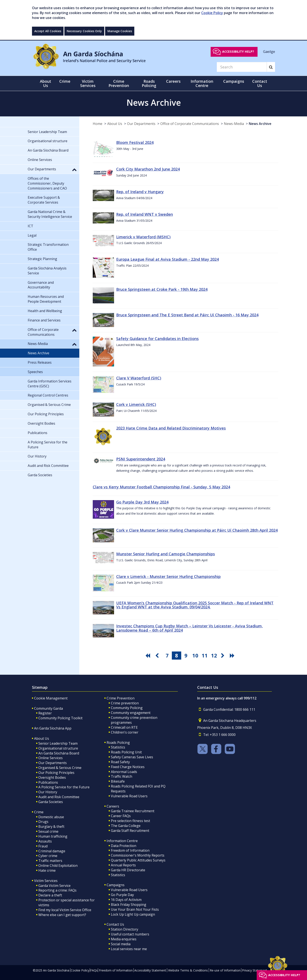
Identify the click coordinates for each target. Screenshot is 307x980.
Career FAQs (121, 816)
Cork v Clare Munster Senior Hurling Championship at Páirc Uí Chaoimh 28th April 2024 (197, 530)
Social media (121, 944)
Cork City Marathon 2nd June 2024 (148, 169)
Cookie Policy (212, 13)
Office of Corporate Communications (190, 124)
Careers (113, 806)
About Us (115, 124)
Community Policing (127, 708)
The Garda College (126, 826)
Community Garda (49, 708)
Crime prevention (125, 703)
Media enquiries (124, 939)
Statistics (118, 747)
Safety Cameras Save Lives (132, 757)
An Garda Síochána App (53, 728)
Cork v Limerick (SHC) (136, 404)
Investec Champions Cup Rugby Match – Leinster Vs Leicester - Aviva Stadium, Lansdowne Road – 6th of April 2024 (190, 628)
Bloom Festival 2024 (135, 142)
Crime (39, 812)
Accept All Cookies (48, 31)
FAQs (94, 970)
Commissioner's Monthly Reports (138, 855)
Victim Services (46, 881)
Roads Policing (118, 743)
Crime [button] (65, 81)
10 (195, 655)
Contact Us (115, 924)
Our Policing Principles (56, 773)
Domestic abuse (51, 817)
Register (45, 713)
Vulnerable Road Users (129, 796)
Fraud (43, 846)
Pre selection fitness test (130, 821)
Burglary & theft (51, 827)
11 (205, 655)
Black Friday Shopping (129, 905)
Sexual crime (48, 831)
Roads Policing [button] (149, 83)
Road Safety (120, 762)
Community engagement (131, 713)
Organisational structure (58, 748)
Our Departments (141, 124)
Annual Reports (123, 865)
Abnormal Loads (124, 772)
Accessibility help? (238, 51)
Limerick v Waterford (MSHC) (143, 237)
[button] (74, 169)
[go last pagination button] (233, 656)
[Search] (242, 67)
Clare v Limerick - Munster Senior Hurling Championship (168, 576)
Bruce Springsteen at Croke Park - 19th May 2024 (162, 289)
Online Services (51, 758)
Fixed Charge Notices (128, 767)
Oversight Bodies (52, 777)
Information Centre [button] (202, 83)
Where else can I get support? (62, 915)
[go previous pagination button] (158, 656)
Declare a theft (50, 895)
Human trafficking (53, 836)
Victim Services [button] (88, 83)
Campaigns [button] (234, 81)
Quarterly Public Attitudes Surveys (138, 860)
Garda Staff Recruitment (130, 831)
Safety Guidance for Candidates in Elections (157, 339)
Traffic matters (50, 861)
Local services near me (129, 949)
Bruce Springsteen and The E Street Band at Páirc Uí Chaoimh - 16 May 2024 (187, 315)
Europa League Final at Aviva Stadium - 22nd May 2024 (167, 259)
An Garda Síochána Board (59, 753)
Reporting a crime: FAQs (57, 890)
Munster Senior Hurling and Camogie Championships (166, 554)
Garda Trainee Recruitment (133, 811)
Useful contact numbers (130, 934)
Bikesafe (118, 781)
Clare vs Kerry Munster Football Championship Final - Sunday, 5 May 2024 (161, 487)
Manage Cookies (120, 31)
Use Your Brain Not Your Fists (135, 909)
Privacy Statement (255, 970)
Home (98, 124)
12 (214, 655)
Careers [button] (173, 81)
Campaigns (116, 885)
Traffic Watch (122, 776)
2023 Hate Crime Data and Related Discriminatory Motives (171, 428)
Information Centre (122, 841)
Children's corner (125, 732)
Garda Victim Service (54, 886)
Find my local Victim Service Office (65, 910)
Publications (48, 782)
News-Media (234, 124)
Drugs (43, 822)
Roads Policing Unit (126, 752)
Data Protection (124, 846)
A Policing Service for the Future (64, 787)
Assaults (45, 841)
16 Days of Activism (126, 900)
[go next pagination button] (223, 656)
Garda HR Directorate (128, 870)
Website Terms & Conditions (188, 970)
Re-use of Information (225, 970)
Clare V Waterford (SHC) (139, 378)
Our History (48, 792)
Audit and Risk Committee (59, 797)
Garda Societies (51, 802)
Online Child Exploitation (58, 866)
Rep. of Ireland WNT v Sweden (145, 214)
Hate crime (47, 870)
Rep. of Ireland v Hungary (140, 192)
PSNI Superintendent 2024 (141, 459)
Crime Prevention (121, 698)
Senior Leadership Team (58, 743)
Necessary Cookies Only (84, 31)
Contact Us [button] (260, 83)
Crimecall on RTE (124, 727)
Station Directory (125, 929)
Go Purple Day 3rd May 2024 (142, 502)
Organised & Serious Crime (60, 768)
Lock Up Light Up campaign (133, 914)
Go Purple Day (122, 895)
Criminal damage (52, 851)
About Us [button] (46, 83)
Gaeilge (269, 51)
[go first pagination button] (148, 656)
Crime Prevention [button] (119, 83)
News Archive (260, 124)
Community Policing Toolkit (60, 718)
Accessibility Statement (150, 970)
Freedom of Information (130, 850)
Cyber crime (48, 856)
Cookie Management (51, 698)
